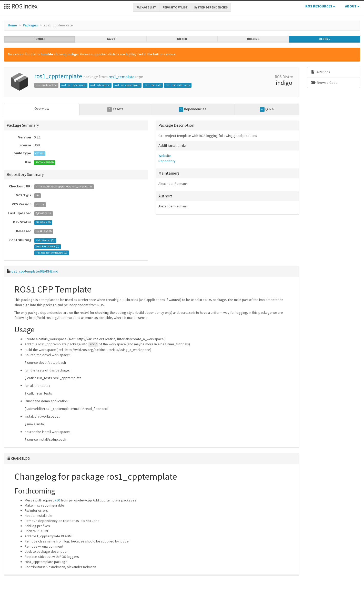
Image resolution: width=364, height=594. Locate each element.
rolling (253, 39)
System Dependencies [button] (211, 7)
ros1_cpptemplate (58, 76)
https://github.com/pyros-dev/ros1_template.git (64, 187)
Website (165, 156)
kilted (182, 39)
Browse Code (324, 83)
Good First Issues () (48, 246)
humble (39, 39)
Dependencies (193, 109)
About (352, 6)
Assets (115, 109)
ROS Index (21, 6)
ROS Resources (320, 6)
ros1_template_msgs (178, 85)
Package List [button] (146, 7)
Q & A (267, 109)
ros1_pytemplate (100, 85)
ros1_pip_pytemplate (74, 85)
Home (12, 25)
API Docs (321, 72)
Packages (31, 25)
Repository (167, 161)
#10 (57, 500)
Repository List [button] (175, 7)
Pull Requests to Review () (52, 253)
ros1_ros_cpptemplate (127, 85)
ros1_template (121, 77)
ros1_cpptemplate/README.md (34, 271)
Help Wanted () (45, 240)
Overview (42, 108)
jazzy (111, 39)
